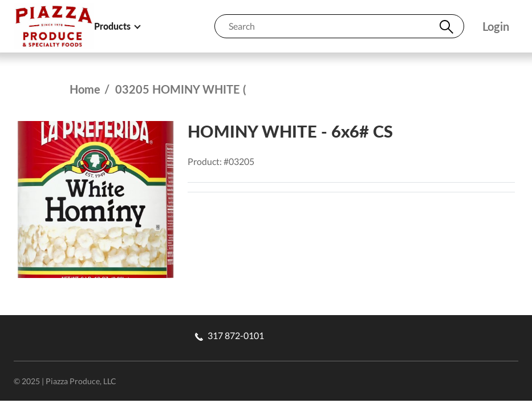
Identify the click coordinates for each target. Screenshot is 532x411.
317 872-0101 (230, 335)
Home (85, 89)
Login (496, 27)
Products (117, 26)
